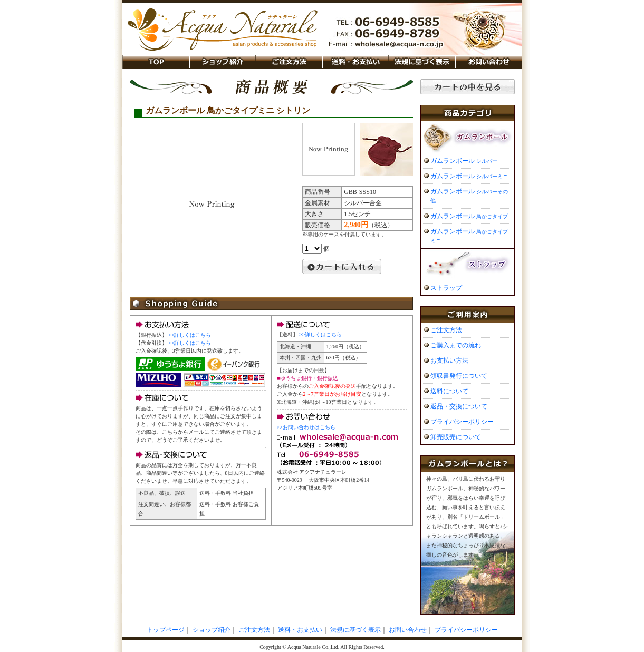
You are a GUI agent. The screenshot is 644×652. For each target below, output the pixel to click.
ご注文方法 (289, 62)
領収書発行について (459, 376)
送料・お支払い (355, 62)
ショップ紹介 (222, 62)
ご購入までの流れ (456, 345)
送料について (449, 391)
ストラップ (446, 288)
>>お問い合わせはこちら (306, 427)
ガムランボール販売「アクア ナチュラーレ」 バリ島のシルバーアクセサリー (223, 26)
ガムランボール (464, 161)
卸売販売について (456, 437)
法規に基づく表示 (421, 62)
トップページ (166, 630)
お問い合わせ (488, 62)
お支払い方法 (449, 361)
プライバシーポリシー (462, 422)
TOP (156, 62)
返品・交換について (459, 406)
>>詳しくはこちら (190, 335)
